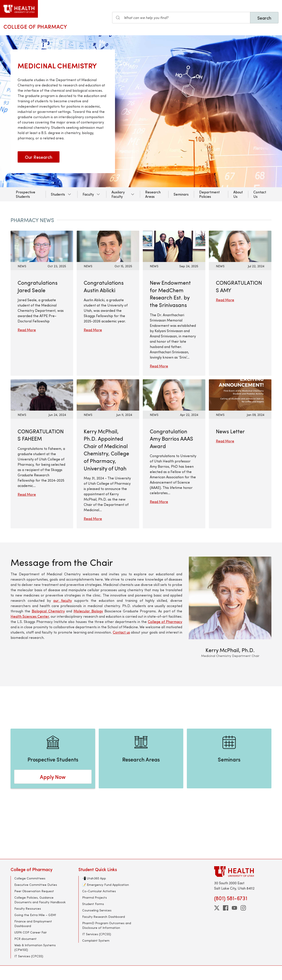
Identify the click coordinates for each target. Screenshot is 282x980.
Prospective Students (26, 194)
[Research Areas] (141, 758)
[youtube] (234, 908)
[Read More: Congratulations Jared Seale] (42, 246)
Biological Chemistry (48, 611)
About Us (238, 194)
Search (264, 18)
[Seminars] (229, 758)
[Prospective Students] (53, 758)
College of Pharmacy (35, 26)
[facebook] (226, 908)
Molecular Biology (88, 611)
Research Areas (153, 194)
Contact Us (260, 194)
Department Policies (209, 194)
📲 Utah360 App (94, 878)
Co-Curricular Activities (99, 891)
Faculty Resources (28, 908)
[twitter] (217, 908)
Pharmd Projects (95, 897)
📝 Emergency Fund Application (106, 885)
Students (58, 194)
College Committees (30, 878)
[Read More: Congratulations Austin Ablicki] (108, 246)
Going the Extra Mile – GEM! (35, 915)
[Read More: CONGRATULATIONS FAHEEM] (42, 394)
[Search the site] (181, 18)
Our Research (39, 157)
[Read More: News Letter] (240, 394)
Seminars (181, 194)
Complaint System (96, 940)
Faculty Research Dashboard (104, 917)
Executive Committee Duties (36, 885)
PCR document (25, 939)
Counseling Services (97, 910)
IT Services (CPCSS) (29, 956)
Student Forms (93, 904)
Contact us (121, 632)
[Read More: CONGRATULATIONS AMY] (240, 246)
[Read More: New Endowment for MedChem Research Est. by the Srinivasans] (174, 246)
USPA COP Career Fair (31, 932)
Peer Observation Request (34, 891)
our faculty (63, 600)
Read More (27, 330)
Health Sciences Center (30, 616)
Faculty (88, 194)
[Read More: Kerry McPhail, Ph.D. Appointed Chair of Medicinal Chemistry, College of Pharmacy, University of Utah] (108, 394)
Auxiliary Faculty (118, 194)
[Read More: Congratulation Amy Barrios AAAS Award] (174, 394)
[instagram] (243, 908)
